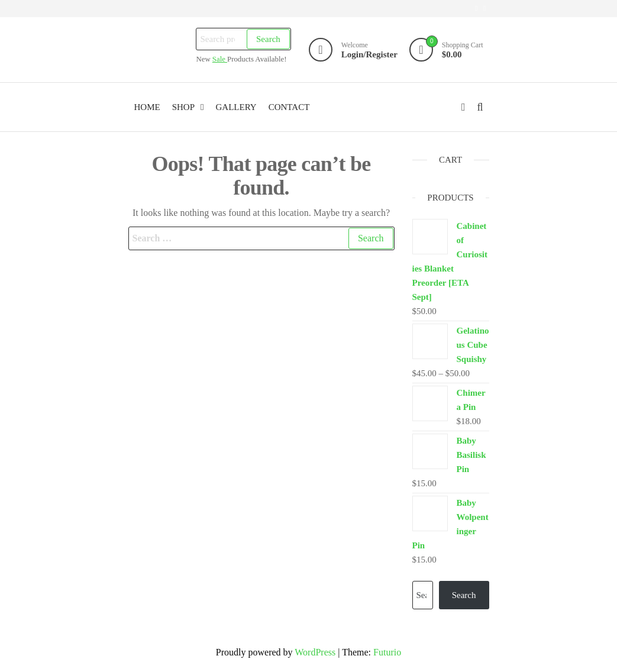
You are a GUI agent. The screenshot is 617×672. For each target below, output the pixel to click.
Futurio (387, 652)
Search (268, 39)
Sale (220, 59)
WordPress (315, 652)
